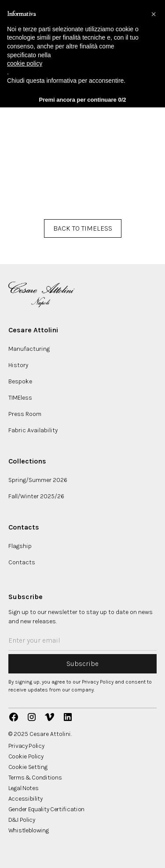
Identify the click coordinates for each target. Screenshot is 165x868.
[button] (154, 14)
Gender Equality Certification (46, 809)
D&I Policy (22, 820)
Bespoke (20, 381)
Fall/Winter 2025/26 (36, 496)
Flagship (20, 546)
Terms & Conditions (35, 778)
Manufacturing (29, 349)
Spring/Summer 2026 (38, 480)
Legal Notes (24, 788)
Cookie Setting (28, 767)
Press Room (25, 414)
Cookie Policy (26, 757)
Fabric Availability (33, 430)
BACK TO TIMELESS (83, 228)
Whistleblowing (29, 831)
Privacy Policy (26, 746)
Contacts (22, 562)
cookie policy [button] (25, 63)
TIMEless (20, 398)
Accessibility (26, 799)
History (18, 365)
